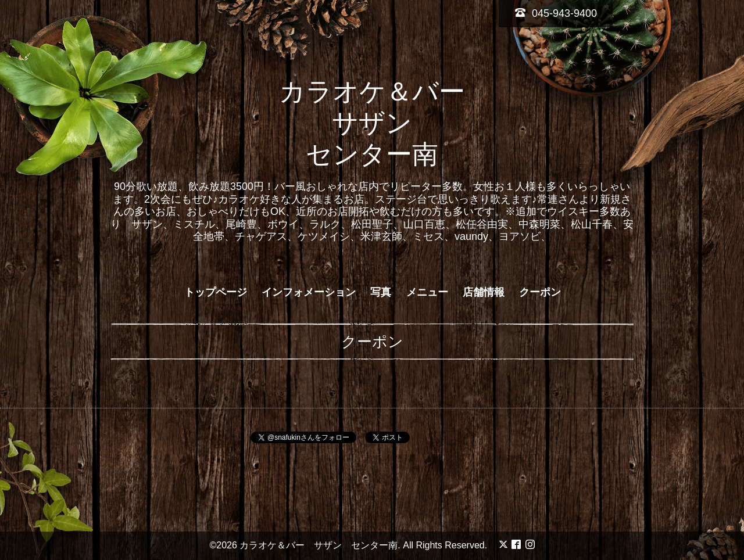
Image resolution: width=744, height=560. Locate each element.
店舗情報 (484, 292)
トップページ (216, 292)
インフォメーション (309, 292)
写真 (381, 292)
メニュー (427, 292)
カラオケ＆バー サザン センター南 (385, 123)
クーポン (540, 292)
